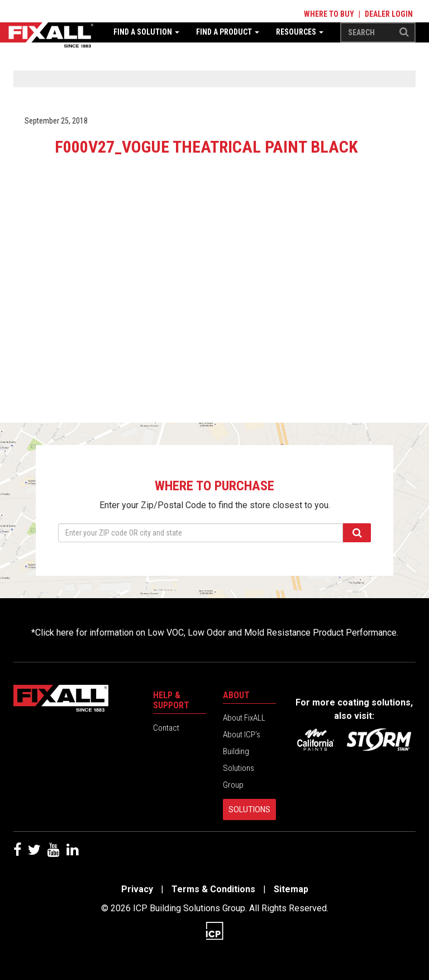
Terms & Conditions (213, 889)
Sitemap (291, 889)
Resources (300, 32)
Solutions (249, 809)
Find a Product (228, 32)
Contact (166, 728)
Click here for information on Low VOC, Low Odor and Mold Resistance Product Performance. (217, 633)
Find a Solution (146, 32)
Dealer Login (389, 14)
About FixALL (244, 718)
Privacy (137, 889)
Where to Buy (329, 14)
